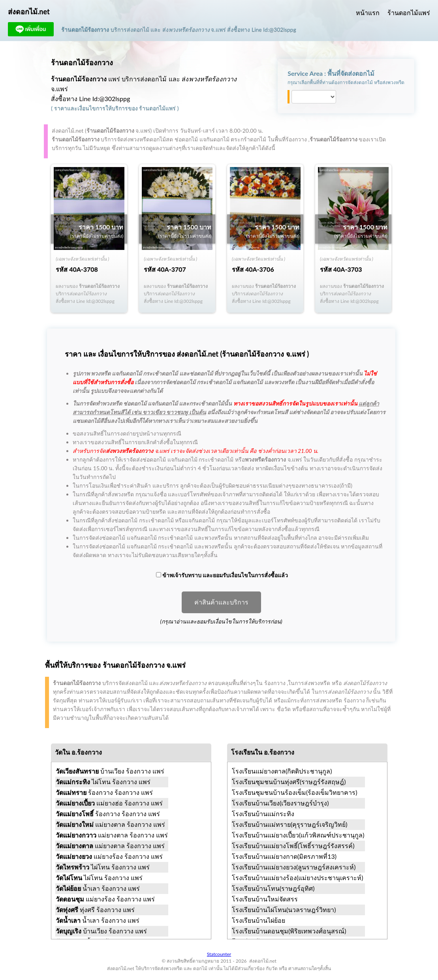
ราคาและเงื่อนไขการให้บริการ (91, 108)
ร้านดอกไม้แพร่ (409, 12)
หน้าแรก (368, 12)
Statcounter (219, 954)
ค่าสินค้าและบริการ (221, 602)
